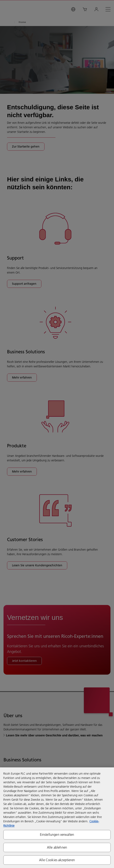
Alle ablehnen (57, 847)
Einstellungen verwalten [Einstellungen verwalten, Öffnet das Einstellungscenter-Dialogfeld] (57, 835)
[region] (57, 818)
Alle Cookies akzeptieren (57, 860)
